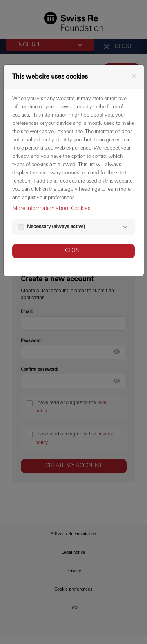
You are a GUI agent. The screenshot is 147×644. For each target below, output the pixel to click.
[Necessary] (125, 227)
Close (74, 251)
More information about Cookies (51, 209)
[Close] (134, 76)
